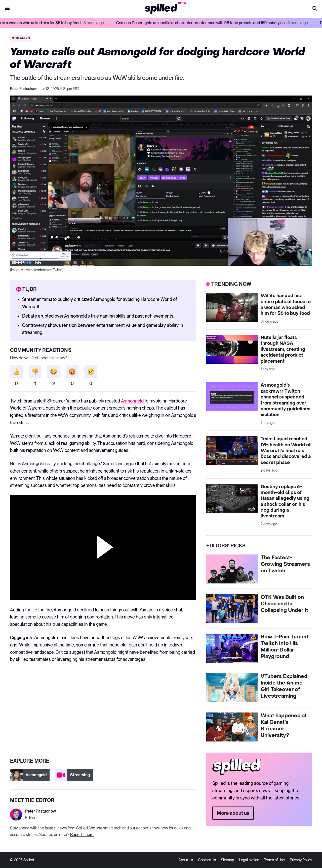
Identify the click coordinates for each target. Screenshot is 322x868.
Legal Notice (249, 860)
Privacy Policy (301, 860)
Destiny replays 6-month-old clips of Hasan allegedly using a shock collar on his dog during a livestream (285, 502)
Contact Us (207, 860)
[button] (315, 9)
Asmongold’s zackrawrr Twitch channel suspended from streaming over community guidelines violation (286, 400)
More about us (233, 813)
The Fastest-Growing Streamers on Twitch (285, 564)
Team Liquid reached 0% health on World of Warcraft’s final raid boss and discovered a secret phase (286, 451)
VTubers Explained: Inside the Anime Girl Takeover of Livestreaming (285, 686)
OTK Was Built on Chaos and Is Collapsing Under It (284, 604)
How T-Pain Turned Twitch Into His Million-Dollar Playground (284, 647)
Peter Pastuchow (23, 89)
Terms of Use (274, 860)
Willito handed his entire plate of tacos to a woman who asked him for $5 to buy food (286, 305)
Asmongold (132, 401)
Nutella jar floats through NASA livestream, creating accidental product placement (283, 349)
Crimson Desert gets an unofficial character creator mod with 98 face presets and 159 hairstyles (225, 23)
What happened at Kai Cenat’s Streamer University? (284, 726)
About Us (186, 860)
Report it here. (82, 835)
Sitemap (227, 860)
